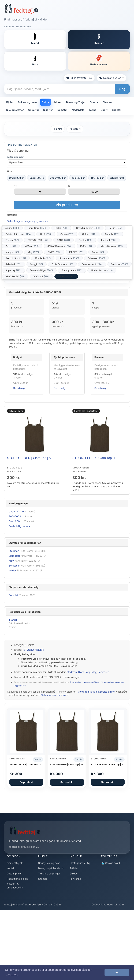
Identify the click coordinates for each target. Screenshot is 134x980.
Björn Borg (37, 228)
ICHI (11, 246)
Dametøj (62, 110)
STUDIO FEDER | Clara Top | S (29, 458)
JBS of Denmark (59, 246)
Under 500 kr (37, 178)
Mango (12, 252)
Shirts (45, 102)
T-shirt (58, 129)
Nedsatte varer (112, 78)
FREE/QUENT (38, 240)
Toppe (93, 110)
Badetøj (117, 110)
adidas (12, 228)
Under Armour (102, 270)
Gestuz (86, 240)
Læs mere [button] (12, 974)
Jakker (58, 102)
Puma (98, 252)
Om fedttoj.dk (15, 863)
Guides (74, 873)
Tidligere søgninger (49, 873)
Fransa (12, 240)
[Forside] (21, 9)
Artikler (74, 868)
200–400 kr (78, 178)
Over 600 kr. (16, 521)
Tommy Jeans (72, 270)
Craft (46, 234)
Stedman (120, 264)
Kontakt (11, 868)
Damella (112, 234)
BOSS (61, 228)
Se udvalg (19, 388)
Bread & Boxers (88, 228)
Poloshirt (75, 129)
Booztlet (13, 595)
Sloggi (37, 264)
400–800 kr (97, 178)
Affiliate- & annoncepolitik (15, 886)
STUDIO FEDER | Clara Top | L (94, 458)
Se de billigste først (20, 526)
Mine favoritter (79, 78)
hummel (109, 240)
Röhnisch (43, 258)
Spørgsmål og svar (49, 863)
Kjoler (10, 102)
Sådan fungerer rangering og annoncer (28, 221)
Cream (67, 234)
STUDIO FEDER (33, 650)
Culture (89, 234)
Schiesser (96, 258)
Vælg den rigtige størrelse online (96, 692)
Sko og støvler (15, 110)
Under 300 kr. (17, 511)
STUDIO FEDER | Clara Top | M (66, 764)
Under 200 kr (16, 178)
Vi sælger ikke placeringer (113, 682)
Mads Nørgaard (112, 246)
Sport (104, 110)
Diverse (107, 102)
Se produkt (26, 782)
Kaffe (86, 246)
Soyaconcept (92, 264)
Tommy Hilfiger (41, 270)
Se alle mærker (66, 276)
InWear (32, 246)
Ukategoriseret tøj (80, 863)
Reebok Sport (16, 258)
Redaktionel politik (17, 879)
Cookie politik (111, 863)
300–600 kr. (16, 516)
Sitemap (43, 879)
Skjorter (48, 110)
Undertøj (33, 110)
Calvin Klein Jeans (18, 234)
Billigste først (117, 178)
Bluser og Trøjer (76, 102)
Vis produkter (67, 205)
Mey (33, 252)
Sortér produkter (15, 157)
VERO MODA (15, 276)
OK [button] (117, 972)
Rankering (75, 879)
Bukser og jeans (28, 102)
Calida (115, 228)
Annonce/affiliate (92, 682)
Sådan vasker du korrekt (55, 695)
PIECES (76, 252)
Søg (122, 89)
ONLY (54, 252)
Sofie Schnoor (62, 264)
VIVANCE (41, 276)
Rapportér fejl (20, 686)
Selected (13, 264)
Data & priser (76, 682)
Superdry (13, 270)
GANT (63, 240)
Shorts (94, 102)
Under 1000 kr (58, 178)
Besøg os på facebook (51, 868)
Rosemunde (69, 258)
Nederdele (78, 110)
